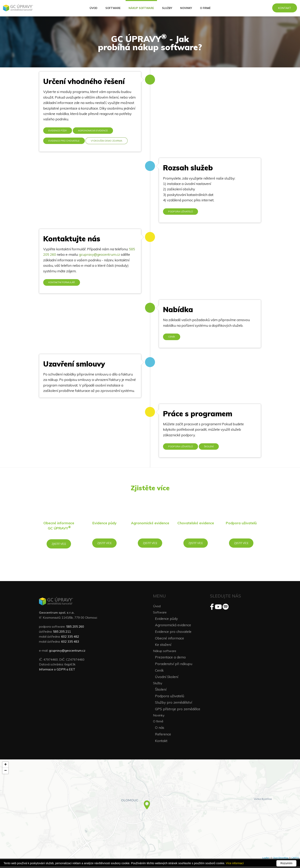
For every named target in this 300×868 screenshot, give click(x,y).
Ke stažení (163, 646)
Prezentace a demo (170, 659)
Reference (163, 736)
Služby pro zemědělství (173, 704)
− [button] (5, 772)
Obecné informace (169, 640)
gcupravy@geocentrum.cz (99, 255)
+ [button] (5, 766)
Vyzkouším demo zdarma (108, 141)
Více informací (235, 863)
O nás (160, 729)
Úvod (93, 8)
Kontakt (285, 8)
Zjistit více (59, 545)
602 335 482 (70, 638)
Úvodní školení (167, 678)
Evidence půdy (58, 130)
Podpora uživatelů (181, 212)
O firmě (205, 8)
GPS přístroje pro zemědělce (178, 711)
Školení (210, 447)
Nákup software (141, 8)
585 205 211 (62, 633)
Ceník (172, 337)
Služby (167, 8)
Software (113, 8)
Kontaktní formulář (62, 283)
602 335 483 (70, 643)
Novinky (186, 8)
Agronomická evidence (93, 130)
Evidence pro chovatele (64, 141)
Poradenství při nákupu (174, 665)
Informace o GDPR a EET (57, 671)
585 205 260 (75, 628)
